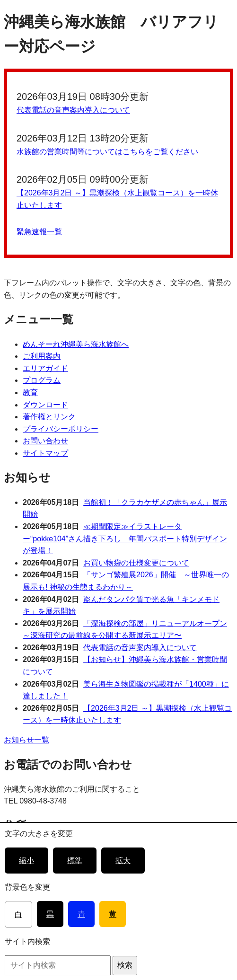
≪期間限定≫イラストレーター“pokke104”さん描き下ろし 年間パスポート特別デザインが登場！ (125, 539)
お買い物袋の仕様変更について (136, 563)
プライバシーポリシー (61, 429)
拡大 (123, 861)
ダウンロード (45, 405)
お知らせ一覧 (26, 740)
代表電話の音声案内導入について (73, 110)
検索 (125, 965)
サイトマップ (45, 453)
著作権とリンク (49, 417)
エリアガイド (45, 368)
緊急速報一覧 (39, 232)
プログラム (42, 380)
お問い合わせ (45, 441)
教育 (30, 393)
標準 (75, 861)
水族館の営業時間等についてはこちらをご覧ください (107, 152)
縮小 (26, 861)
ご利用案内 (42, 356)
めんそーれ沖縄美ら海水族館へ (76, 344)
